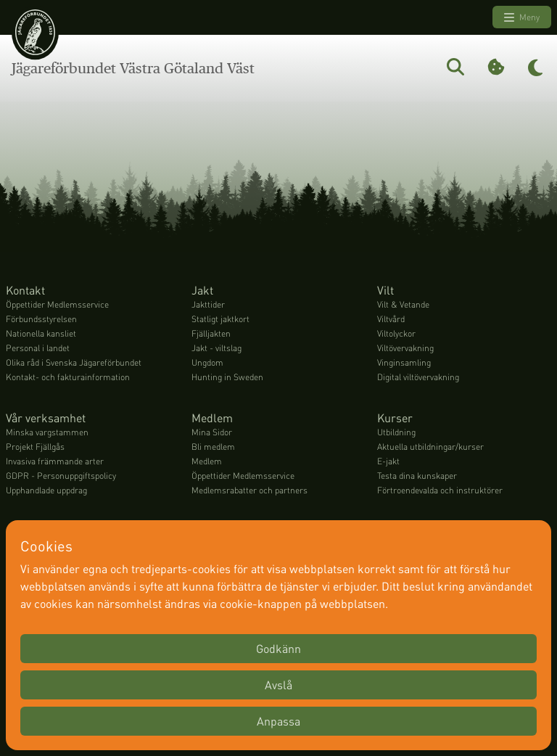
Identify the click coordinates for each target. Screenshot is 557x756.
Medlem (207, 461)
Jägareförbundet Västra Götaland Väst (133, 68)
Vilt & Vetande (403, 304)
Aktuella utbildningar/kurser (430, 447)
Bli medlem (213, 447)
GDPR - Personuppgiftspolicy (61, 476)
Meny (522, 17)
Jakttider (208, 304)
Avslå (278, 685)
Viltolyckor (396, 333)
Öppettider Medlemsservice (57, 304)
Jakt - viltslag (216, 348)
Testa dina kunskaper (417, 476)
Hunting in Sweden (227, 377)
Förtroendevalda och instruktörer (440, 490)
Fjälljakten (211, 333)
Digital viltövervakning (418, 377)
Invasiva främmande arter (55, 461)
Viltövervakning (405, 348)
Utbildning (396, 432)
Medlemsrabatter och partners (249, 490)
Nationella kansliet (41, 333)
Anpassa (278, 721)
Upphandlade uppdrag (46, 490)
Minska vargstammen (47, 432)
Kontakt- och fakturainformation (68, 377)
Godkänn (278, 648)
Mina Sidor (212, 432)
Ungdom (207, 362)
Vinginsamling (404, 362)
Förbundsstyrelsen (41, 319)
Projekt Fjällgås (35, 447)
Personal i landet (38, 348)
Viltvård (391, 319)
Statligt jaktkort (220, 319)
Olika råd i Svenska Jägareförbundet (74, 362)
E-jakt (388, 461)
